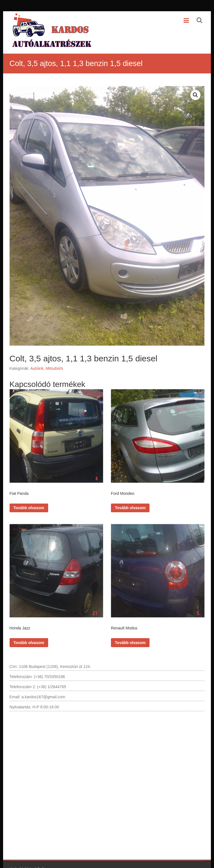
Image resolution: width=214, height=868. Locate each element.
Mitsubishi (54, 368)
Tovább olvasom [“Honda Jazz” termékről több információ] (29, 637)
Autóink (37, 368)
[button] (195, 95)
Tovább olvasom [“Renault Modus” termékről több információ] (130, 637)
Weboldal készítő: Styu (30, 864)
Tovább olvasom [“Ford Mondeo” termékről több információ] (130, 505)
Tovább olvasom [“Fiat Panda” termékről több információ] (29, 505)
